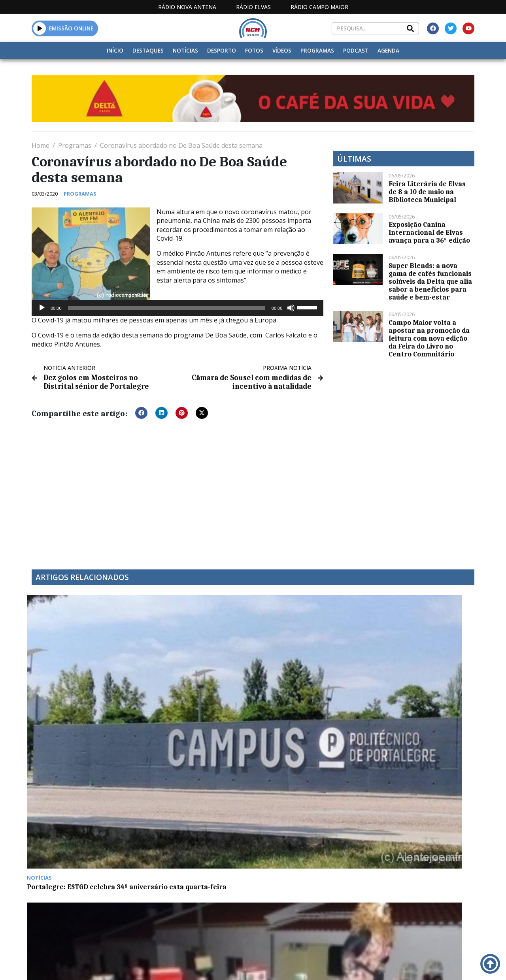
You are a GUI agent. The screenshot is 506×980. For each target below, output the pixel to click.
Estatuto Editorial (210, 964)
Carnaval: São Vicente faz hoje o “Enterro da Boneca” (194, 680)
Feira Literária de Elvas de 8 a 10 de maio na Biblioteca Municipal (427, 192)
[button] (40, 28)
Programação (287, 964)
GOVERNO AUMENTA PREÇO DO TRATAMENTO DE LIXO (421, 680)
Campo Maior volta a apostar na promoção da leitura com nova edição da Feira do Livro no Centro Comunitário (429, 338)
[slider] (167, 308)
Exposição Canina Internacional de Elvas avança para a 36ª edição (429, 232)
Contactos (338, 964)
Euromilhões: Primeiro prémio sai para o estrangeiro (309, 680)
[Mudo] (291, 308)
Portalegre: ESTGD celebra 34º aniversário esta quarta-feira (82, 680)
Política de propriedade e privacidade (407, 964)
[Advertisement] (177, 492)
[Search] (410, 28)
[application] (177, 308)
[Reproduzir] (42, 308)
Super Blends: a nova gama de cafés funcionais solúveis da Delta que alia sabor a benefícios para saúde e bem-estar (430, 281)
